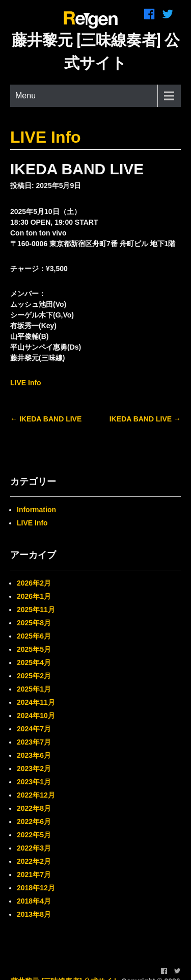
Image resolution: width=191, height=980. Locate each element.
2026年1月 (34, 596)
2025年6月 (34, 636)
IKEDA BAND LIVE (46, 419)
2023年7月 (34, 742)
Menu (25, 96)
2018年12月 (36, 888)
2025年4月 (34, 663)
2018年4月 (34, 901)
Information (36, 510)
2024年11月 (36, 702)
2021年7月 (34, 875)
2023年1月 (34, 782)
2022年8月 (34, 808)
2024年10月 (36, 716)
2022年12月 (36, 795)
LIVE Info (46, 137)
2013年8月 (34, 914)
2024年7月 (34, 729)
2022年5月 (34, 835)
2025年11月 (36, 610)
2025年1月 (34, 689)
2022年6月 (34, 822)
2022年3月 (34, 848)
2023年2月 (34, 769)
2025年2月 (34, 676)
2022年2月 (34, 861)
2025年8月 (34, 623)
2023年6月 (34, 755)
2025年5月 (34, 649)
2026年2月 (34, 583)
